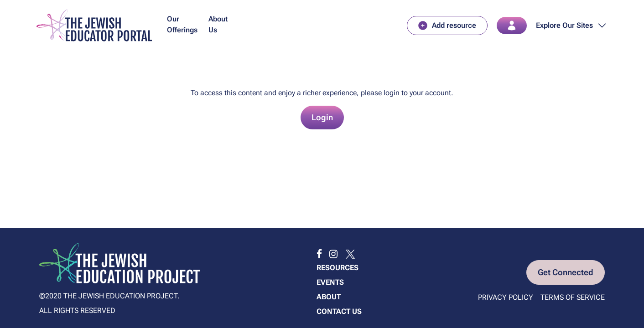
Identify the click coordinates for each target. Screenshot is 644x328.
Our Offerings (182, 24)
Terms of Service (573, 297)
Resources (338, 268)
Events (330, 282)
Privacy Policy (506, 297)
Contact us (339, 311)
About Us (218, 24)
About (329, 297)
